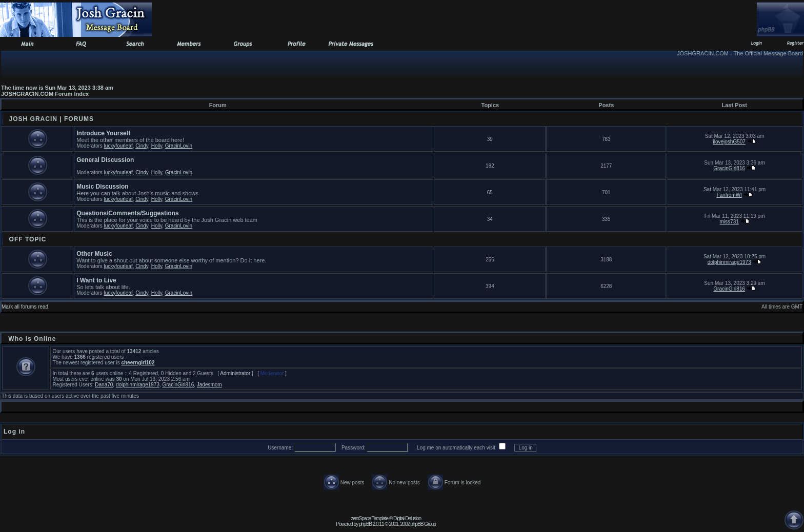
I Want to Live (96, 280)
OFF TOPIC (28, 239)
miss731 (729, 222)
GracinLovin (179, 146)
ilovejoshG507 (729, 142)
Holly (157, 146)
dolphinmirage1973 (729, 262)
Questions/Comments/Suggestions (127, 213)
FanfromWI (729, 195)
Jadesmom (209, 385)
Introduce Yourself (103, 133)
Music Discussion (102, 187)
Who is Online (32, 339)
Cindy (142, 146)
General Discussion (105, 160)
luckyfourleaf (118, 146)
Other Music (94, 254)
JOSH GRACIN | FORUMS (52, 119)
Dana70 (104, 385)
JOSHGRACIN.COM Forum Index (45, 94)
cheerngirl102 (138, 363)
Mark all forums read (25, 307)
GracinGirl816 (729, 168)
